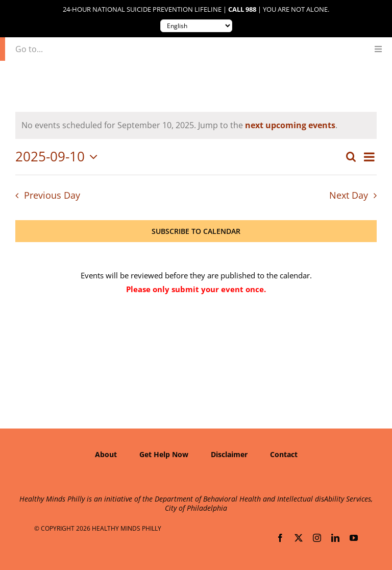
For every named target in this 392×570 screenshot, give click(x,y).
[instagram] (317, 538)
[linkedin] (335, 538)
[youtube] (354, 538)
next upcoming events (290, 125)
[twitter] (299, 538)
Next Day (349, 195)
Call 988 (242, 9)
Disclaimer (229, 454)
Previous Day (52, 195)
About (106, 454)
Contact (284, 454)
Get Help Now (164, 454)
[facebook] (280, 538)
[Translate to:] (196, 26)
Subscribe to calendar (196, 231)
